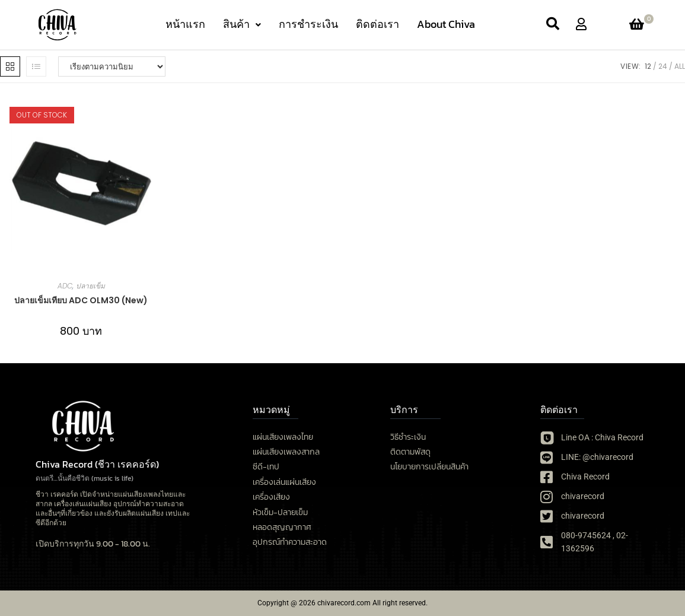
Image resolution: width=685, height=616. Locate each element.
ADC (65, 286)
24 (663, 66)
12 (648, 66)
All (680, 66)
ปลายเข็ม (90, 286)
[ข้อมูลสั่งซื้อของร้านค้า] (112, 66)
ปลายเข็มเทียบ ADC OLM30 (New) (81, 300)
